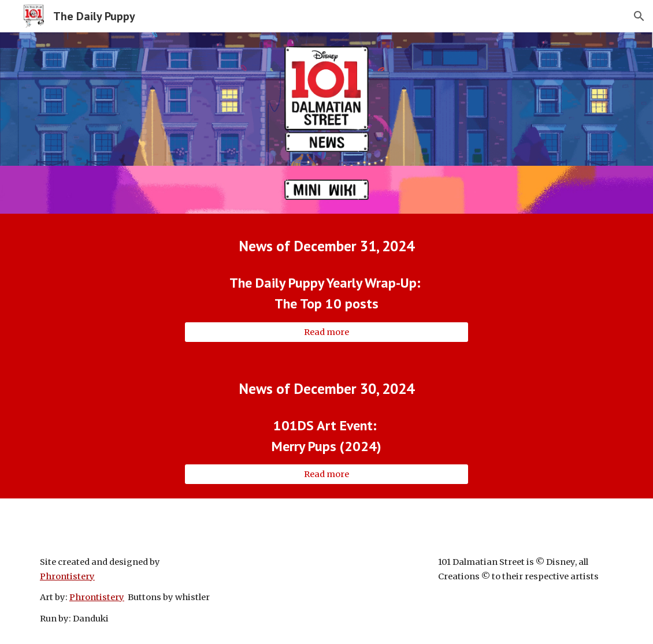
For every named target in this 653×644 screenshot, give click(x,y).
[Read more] (326, 332)
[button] (639, 16)
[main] (326, 246)
